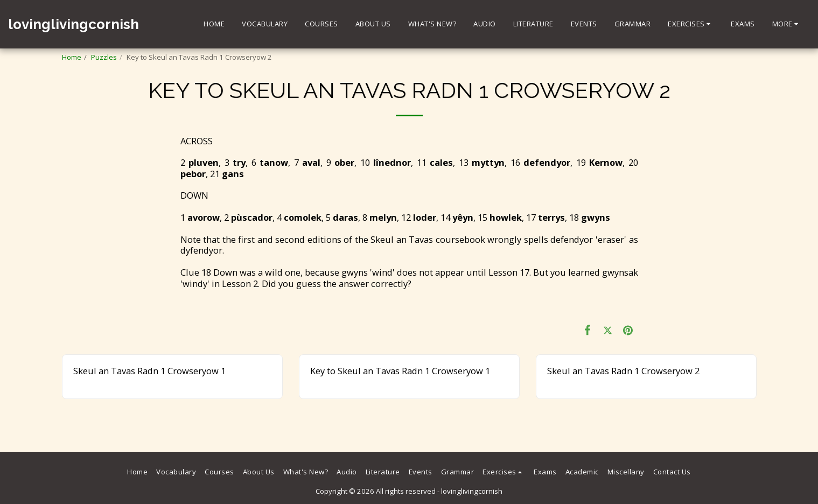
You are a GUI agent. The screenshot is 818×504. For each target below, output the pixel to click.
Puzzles (104, 57)
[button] (691, 24)
